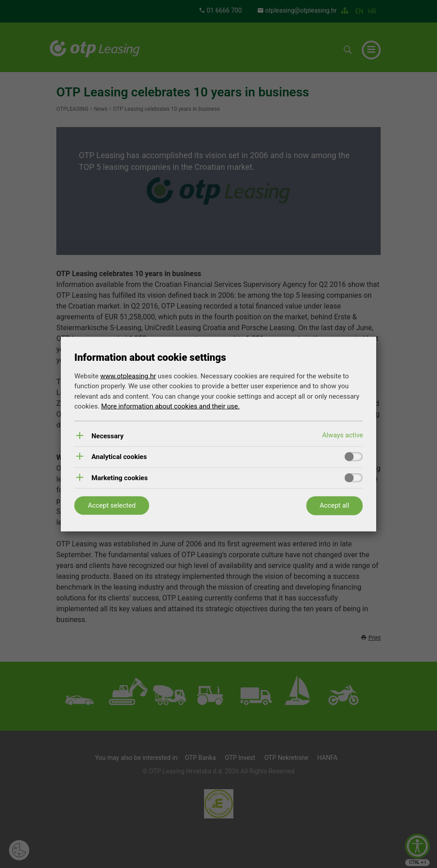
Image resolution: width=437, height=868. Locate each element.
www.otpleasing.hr (128, 376)
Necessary (107, 436)
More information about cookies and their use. (171, 406)
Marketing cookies (120, 478)
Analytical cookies (119, 457)
